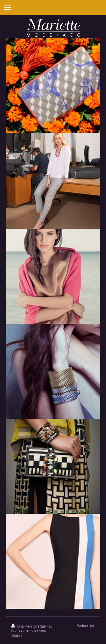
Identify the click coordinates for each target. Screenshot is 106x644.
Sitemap (46, 626)
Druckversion (25, 626)
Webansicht (86, 626)
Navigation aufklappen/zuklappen (53, 8)
